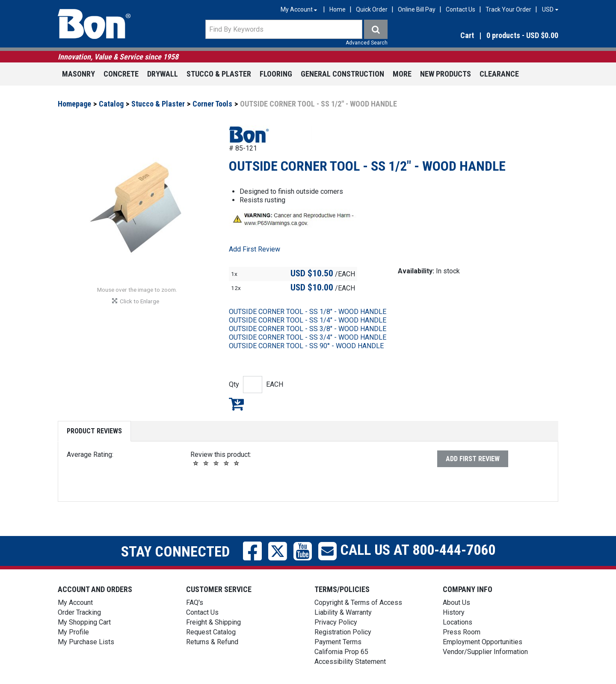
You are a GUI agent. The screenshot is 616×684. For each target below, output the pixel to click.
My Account (75, 603)
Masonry (78, 74)
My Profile (73, 632)
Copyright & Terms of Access (358, 603)
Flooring (276, 74)
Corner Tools (212, 104)
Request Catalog (211, 632)
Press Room (462, 632)
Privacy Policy (336, 622)
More (402, 74)
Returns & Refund (212, 642)
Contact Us (461, 9)
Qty (234, 384)
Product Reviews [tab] (94, 431)
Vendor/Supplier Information (485, 652)
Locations (458, 622)
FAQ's (195, 603)
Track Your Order (508, 9)
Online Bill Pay (417, 9)
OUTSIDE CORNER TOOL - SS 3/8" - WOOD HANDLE (308, 329)
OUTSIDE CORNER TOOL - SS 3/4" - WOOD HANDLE (308, 337)
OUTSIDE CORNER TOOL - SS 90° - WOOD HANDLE (306, 346)
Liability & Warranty (343, 612)
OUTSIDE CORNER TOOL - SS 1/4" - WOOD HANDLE (308, 320)
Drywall (163, 74)
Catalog (111, 104)
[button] (483, 36)
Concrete (121, 74)
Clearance (499, 74)
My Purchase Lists (86, 642)
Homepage (74, 104)
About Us (456, 603)
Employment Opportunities (483, 642)
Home (338, 9)
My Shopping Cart (84, 622)
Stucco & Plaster (219, 74)
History (454, 612)
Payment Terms (338, 642)
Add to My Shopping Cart (236, 404)
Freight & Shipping (213, 622)
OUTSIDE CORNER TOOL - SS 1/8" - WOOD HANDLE (308, 312)
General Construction (342, 74)
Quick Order (372, 9)
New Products (446, 74)
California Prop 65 (341, 652)
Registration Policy (343, 632)
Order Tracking (79, 612)
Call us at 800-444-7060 (416, 550)
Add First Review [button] (255, 249)
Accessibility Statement (350, 662)
